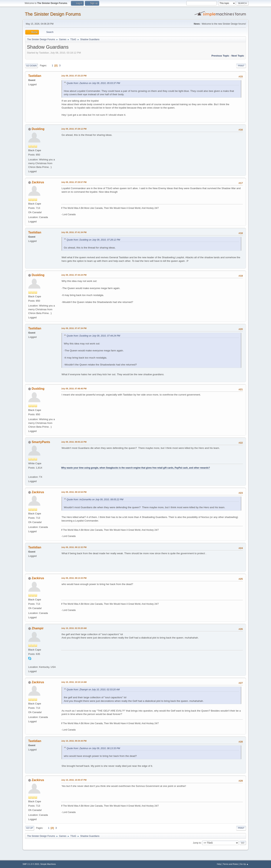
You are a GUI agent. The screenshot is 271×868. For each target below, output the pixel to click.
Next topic (238, 56)
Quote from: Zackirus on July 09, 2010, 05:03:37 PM (93, 83)
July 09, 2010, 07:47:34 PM (74, 328)
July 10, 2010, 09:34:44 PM (74, 741)
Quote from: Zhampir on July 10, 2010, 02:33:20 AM (93, 690)
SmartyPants (41, 442)
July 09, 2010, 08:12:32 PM (74, 547)
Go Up (30, 828)
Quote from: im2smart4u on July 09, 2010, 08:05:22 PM (95, 500)
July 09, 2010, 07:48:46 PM (74, 389)
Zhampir (38, 628)
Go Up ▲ (244, 864)
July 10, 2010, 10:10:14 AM (74, 682)
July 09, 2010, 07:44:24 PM (74, 275)
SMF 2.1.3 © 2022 (31, 864)
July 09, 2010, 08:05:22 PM (74, 442)
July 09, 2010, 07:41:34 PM (74, 232)
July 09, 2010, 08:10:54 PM (74, 492)
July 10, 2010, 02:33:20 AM (74, 628)
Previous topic (220, 56)
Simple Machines (48, 864)
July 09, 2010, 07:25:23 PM (74, 76)
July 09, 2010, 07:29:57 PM (74, 182)
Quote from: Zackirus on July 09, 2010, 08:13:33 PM (93, 748)
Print (241, 66)
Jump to (197, 843)
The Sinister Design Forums (53, 14)
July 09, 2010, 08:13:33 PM (74, 578)
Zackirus (38, 182)
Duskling (38, 129)
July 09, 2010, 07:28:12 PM (74, 129)
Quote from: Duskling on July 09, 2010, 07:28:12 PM (93, 240)
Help (219, 864)
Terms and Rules (231, 864)
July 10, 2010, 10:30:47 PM (74, 780)
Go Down (31, 66)
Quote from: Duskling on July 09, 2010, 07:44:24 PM (93, 336)
